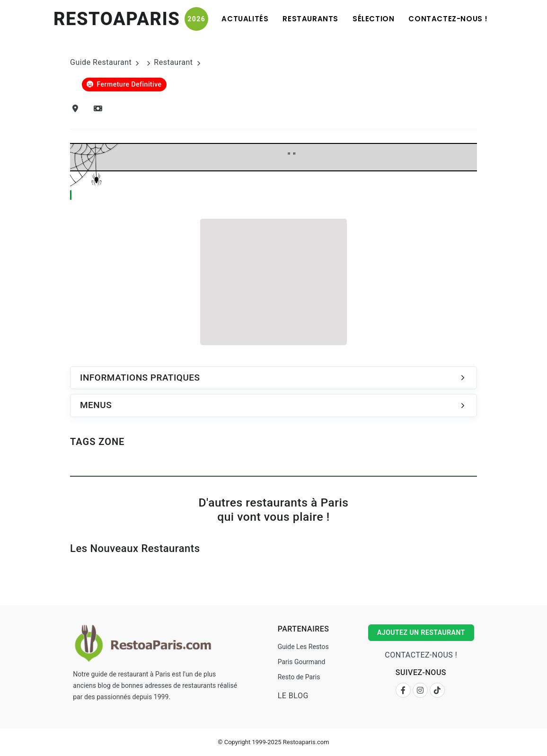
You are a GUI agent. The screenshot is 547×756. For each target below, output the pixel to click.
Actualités (245, 19)
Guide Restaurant (101, 62)
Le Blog (293, 696)
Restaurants (310, 19)
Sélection (373, 19)
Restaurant (173, 62)
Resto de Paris (299, 677)
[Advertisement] (273, 280)
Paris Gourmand (302, 662)
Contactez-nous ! (448, 19)
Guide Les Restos (303, 647)
